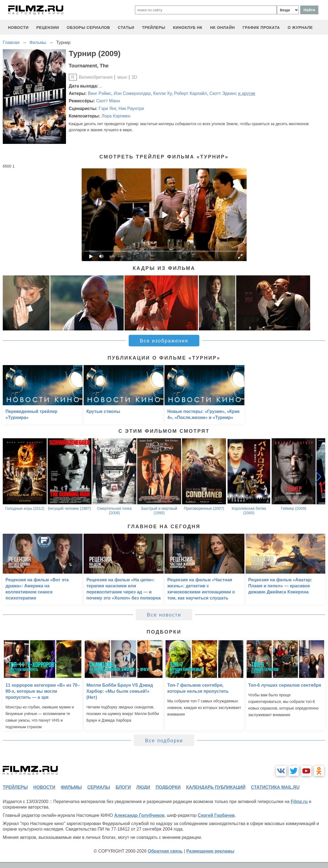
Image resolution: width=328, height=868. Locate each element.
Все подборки (164, 741)
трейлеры (154, 28)
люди (143, 787)
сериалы (99, 787)
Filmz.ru (299, 802)
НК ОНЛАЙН (222, 28)
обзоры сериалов (89, 28)
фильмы (71, 787)
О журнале (300, 28)
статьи (126, 28)
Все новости (164, 615)
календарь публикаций (216, 787)
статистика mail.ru (275, 787)
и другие (247, 93)
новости (18, 28)
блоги (123, 787)
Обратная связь (165, 851)
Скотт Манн (108, 101)
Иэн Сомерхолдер (132, 93)
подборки (168, 787)
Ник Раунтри (131, 109)
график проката (261, 28)
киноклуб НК (188, 28)
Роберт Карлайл (191, 93)
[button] (318, 477)
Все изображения (164, 341)
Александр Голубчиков (139, 815)
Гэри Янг (107, 109)
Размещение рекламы (210, 851)
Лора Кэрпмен (116, 116)
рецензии (48, 28)
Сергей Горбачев (216, 815)
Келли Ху (162, 93)
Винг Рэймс (100, 93)
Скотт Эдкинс (223, 93)
